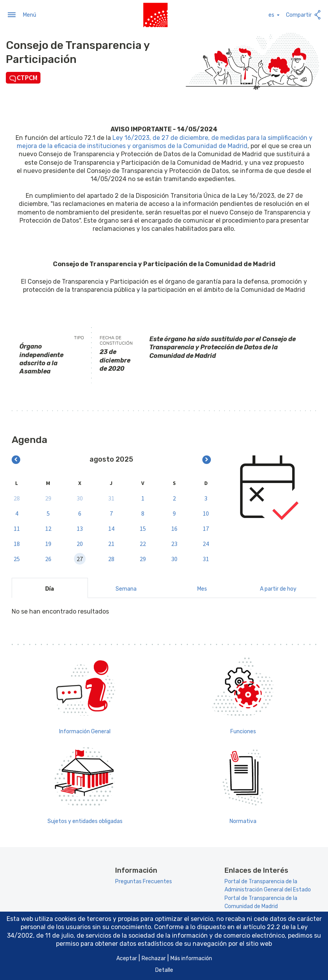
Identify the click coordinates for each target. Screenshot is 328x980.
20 (80, 543)
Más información (191, 958)
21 (111, 543)
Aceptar (127, 958)
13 (80, 528)
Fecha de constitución (116, 340)
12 (48, 528)
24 (206, 543)
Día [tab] (50, 588)
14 (111, 528)
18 (17, 543)
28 (17, 497)
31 (111, 497)
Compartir (304, 14)
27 (80, 558)
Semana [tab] (126, 588)
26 (48, 558)
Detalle (164, 970)
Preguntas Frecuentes (144, 881)
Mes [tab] (202, 588)
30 (80, 497)
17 (206, 528)
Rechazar (154, 958)
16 (174, 528)
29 (48, 497)
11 (17, 528)
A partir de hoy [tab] (278, 588)
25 (17, 558)
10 (206, 513)
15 (143, 528)
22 (143, 543)
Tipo (79, 337)
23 (174, 543)
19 (48, 543)
